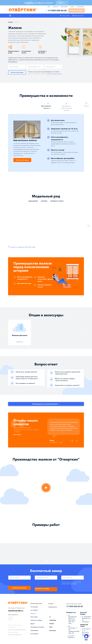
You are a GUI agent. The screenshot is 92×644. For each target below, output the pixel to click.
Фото (61, 442)
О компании (80, 7)
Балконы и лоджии (36, 620)
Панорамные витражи (37, 627)
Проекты (56, 7)
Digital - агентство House (15, 635)
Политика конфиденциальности (17, 630)
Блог (49, 7)
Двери (33, 624)
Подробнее (20, 342)
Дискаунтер (53, 607)
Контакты (53, 631)
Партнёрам (64, 7)
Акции (51, 604)
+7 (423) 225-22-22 (75, 606)
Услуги (72, 7)
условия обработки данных (69, 584)
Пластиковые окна (36, 604)
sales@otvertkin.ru (16, 611)
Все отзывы (17, 435)
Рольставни (34, 617)
